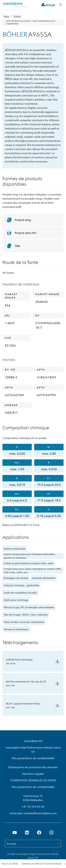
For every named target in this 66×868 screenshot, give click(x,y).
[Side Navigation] (61, 5)
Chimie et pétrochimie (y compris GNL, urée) (28, 563)
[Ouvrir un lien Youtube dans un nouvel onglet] (15, 833)
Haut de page (10, 864)
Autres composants (15, 549)
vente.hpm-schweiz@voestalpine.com (33, 813)
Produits (17, 16)
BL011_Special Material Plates (23, 704)
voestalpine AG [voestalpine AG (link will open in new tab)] (33, 741)
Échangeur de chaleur (16, 578)
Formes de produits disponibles (42, 864)
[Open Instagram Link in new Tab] (51, 833)
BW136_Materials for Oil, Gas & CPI (26, 682)
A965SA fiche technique (19, 660)
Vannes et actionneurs (16, 629)
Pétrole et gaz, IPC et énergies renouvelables (29, 607)
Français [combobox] (12, 844)
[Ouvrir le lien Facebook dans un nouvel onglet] (39, 833)
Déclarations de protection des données (33, 767)
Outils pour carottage (16, 600)
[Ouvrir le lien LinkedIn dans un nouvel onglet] (27, 833)
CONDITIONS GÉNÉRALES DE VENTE (33, 780)
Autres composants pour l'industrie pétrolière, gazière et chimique (29, 556)
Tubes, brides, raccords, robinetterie (24, 622)
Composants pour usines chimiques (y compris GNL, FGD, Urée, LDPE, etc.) (33, 571)
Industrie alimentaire (44, 578)
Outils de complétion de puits (20, 593)
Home (6, 16)
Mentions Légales (33, 774)
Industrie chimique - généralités (21, 585)
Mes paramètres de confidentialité (33, 758)
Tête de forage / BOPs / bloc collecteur (26, 615)
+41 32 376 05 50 (33, 807)
